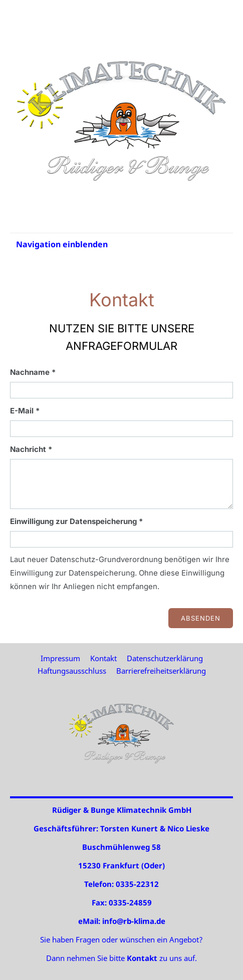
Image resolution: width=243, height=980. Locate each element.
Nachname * (33, 372)
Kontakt (103, 658)
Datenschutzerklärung (165, 658)
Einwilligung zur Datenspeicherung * (76, 521)
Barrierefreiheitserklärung (161, 671)
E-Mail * (25, 411)
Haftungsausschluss (72, 671)
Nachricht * (31, 449)
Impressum (60, 658)
